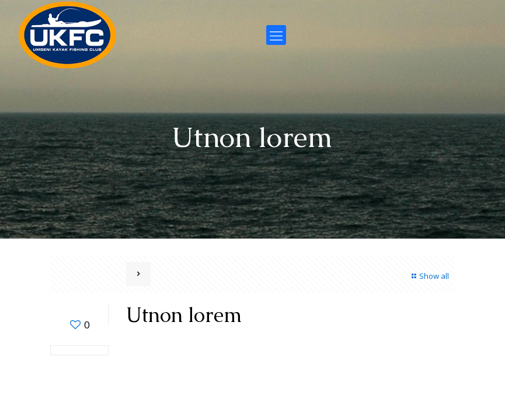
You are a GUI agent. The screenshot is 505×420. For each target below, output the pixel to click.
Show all (429, 276)
